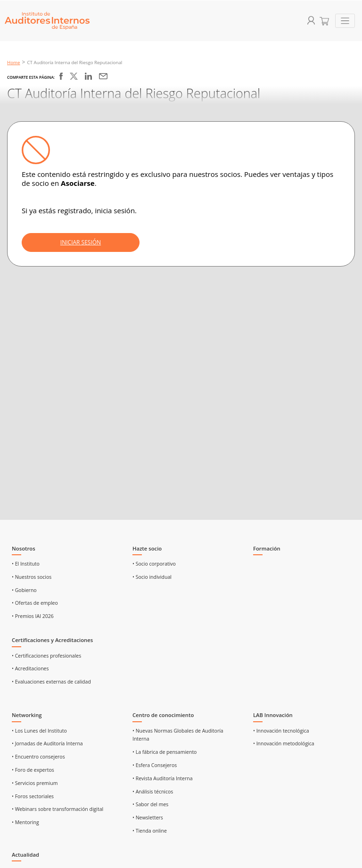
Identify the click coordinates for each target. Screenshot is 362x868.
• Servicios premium (35, 783)
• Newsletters (148, 818)
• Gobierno (24, 590)
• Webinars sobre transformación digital (58, 809)
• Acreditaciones (30, 668)
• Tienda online (150, 831)
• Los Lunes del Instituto (39, 731)
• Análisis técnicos (153, 792)
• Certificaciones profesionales (46, 656)
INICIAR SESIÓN (81, 242)
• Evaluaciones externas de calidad (51, 682)
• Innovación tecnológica (281, 731)
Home (14, 63)
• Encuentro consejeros (38, 757)
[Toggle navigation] (345, 21)
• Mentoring (25, 822)
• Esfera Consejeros (155, 765)
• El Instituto (26, 564)
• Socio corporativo (154, 564)
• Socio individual (152, 577)
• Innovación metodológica (284, 743)
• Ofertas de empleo (35, 603)
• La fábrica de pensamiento (165, 752)
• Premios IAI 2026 (33, 616)
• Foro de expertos (33, 770)
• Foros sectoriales (33, 796)
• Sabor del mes (150, 804)
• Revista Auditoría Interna (163, 778)
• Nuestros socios (32, 577)
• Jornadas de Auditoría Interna (47, 743)
